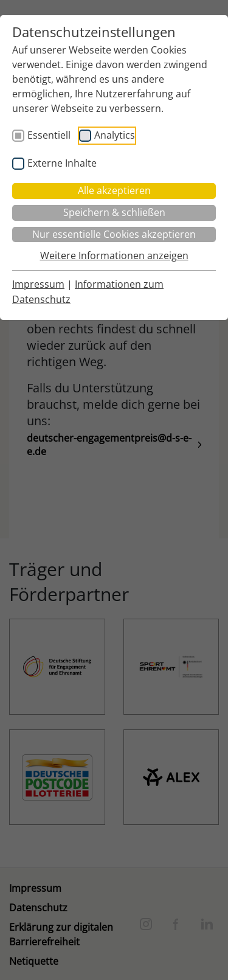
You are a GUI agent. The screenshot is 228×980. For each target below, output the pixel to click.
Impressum (38, 284)
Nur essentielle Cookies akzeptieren (114, 234)
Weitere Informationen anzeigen (114, 255)
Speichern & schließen (114, 212)
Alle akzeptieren (114, 190)
